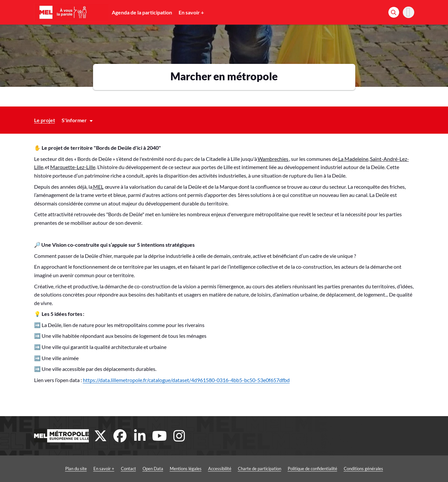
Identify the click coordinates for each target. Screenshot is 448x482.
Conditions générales (363, 469)
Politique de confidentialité (312, 469)
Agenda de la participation (142, 12)
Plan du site (76, 469)
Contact (128, 469)
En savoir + (191, 12)
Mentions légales (186, 469)
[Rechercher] (394, 12)
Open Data (153, 469)
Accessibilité (220, 469)
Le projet (45, 120)
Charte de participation (260, 469)
